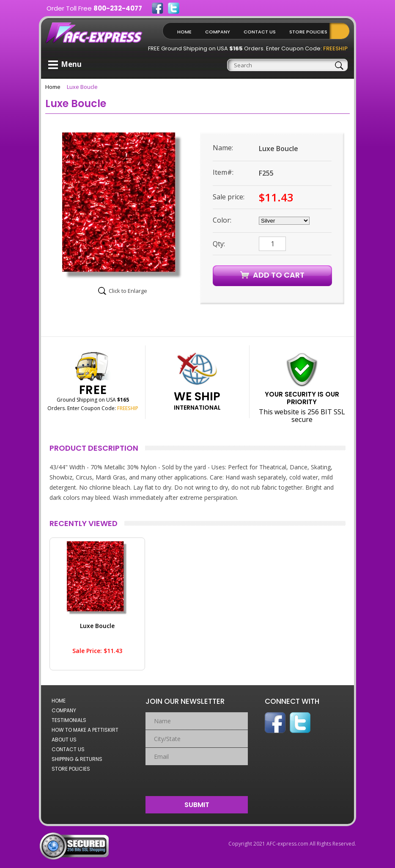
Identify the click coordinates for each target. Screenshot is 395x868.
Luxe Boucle (97, 626)
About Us (64, 740)
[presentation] (197, 779)
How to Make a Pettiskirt (85, 730)
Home (184, 32)
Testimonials (69, 720)
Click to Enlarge (128, 291)
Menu (65, 64)
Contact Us (260, 32)
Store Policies (308, 32)
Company (218, 32)
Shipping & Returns (77, 759)
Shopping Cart (342, 31)
